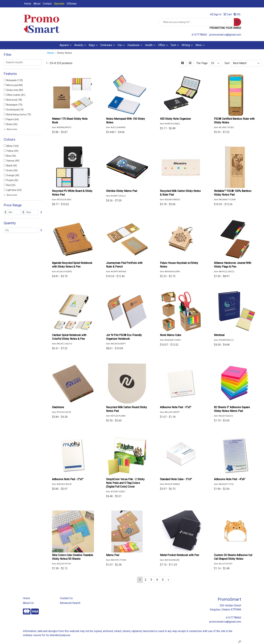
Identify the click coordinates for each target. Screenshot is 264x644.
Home (28, 4)
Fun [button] (120, 45)
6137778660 (199, 35)
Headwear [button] (133, 45)
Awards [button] (79, 45)
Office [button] (162, 45)
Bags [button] (92, 45)
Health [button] (149, 45)
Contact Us (66, 598)
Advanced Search (70, 603)
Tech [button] (173, 45)
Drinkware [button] (106, 45)
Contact (47, 4)
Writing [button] (186, 45)
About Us (28, 603)
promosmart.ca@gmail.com (225, 35)
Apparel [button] (64, 45)
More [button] (199, 45)
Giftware (72, 4)
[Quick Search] (196, 22)
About (37, 4)
